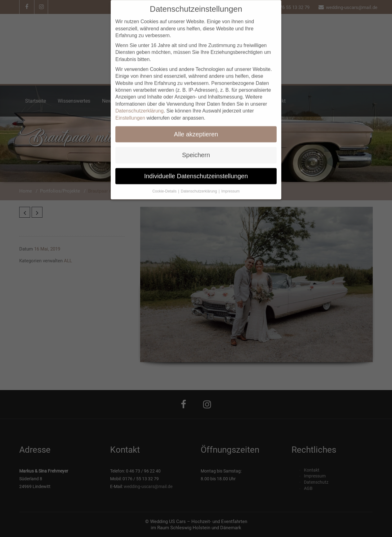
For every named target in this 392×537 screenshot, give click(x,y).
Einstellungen (130, 111)
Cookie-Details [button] (165, 184)
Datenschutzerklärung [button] (199, 184)
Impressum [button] (231, 184)
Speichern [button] (196, 148)
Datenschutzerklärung (140, 104)
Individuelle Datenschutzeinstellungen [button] (196, 169)
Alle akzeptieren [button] (196, 127)
